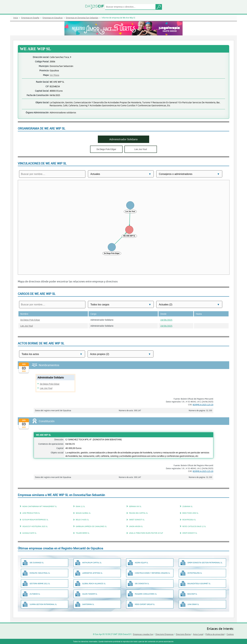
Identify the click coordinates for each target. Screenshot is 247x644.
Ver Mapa (54, 75)
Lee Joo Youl (27, 326)
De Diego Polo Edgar (30, 320)
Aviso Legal (198, 634)
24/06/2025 (166, 320)
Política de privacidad (215, 634)
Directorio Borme (183, 634)
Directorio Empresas (165, 634)
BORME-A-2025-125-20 (203, 405)
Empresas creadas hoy (143, 634)
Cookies (230, 634)
